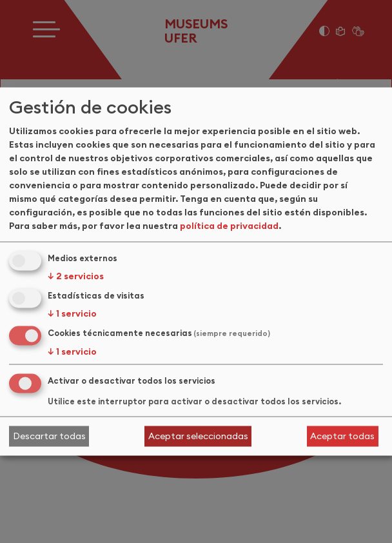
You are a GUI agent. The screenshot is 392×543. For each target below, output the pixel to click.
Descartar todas (49, 436)
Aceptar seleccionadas (198, 436)
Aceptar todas (342, 436)
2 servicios (76, 276)
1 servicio (72, 313)
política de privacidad (229, 226)
